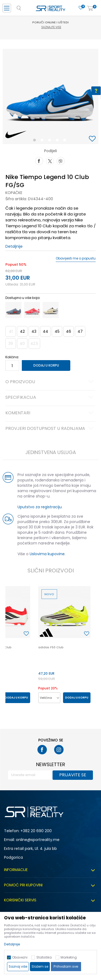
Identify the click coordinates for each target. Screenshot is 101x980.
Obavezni (20, 957)
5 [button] (66, 141)
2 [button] (43, 141)
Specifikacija (50, 398)
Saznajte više (51, 27)
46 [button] (69, 331)
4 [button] (58, 141)
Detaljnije (14, 246)
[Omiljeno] (81, 8)
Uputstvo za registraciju (40, 507)
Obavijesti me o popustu (76, 258)
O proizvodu (50, 382)
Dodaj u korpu (46, 365)
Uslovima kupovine (47, 554)
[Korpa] (90, 9)
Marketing (69, 957)
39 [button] (11, 343)
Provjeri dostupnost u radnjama (50, 429)
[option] (50, 96)
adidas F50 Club (51, 647)
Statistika (44, 957)
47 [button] (80, 331)
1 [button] (35, 141)
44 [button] (46, 331)
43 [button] (34, 331)
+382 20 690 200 (36, 831)
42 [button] (22, 331)
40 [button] (22, 343)
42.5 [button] (34, 343)
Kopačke (14, 193)
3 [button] (51, 141)
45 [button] (57, 331)
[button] (93, 139)
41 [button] (11, 331)
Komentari (50, 413)
